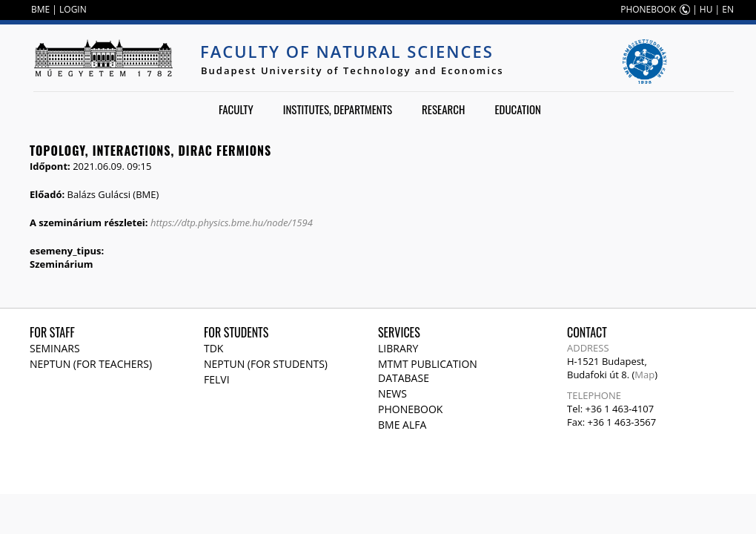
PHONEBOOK (648, 9)
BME (40, 9)
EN (728, 9)
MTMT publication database (428, 371)
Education (518, 109)
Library (398, 348)
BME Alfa (402, 425)
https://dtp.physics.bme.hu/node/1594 (232, 222)
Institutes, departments (338, 109)
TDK (213, 348)
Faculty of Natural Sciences (347, 51)
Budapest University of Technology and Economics (352, 70)
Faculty (236, 109)
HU (706, 9)
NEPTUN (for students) (266, 364)
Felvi (217, 379)
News (392, 393)
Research (443, 109)
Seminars (55, 348)
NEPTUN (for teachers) (91, 364)
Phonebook (410, 409)
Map (644, 375)
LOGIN (73, 9)
